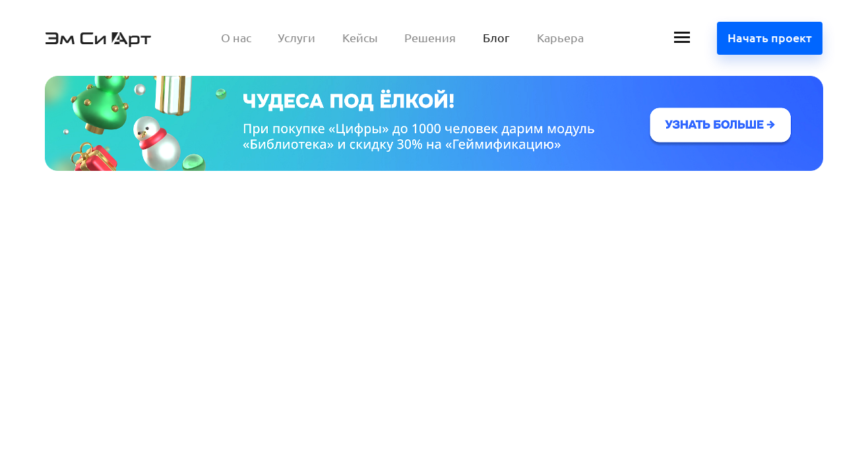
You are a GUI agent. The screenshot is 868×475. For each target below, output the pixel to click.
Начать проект (770, 38)
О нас (236, 38)
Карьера (560, 38)
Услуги (296, 38)
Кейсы (360, 38)
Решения (430, 38)
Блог (496, 38)
